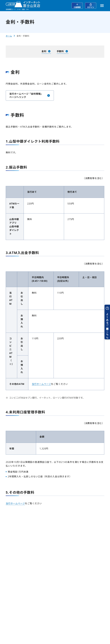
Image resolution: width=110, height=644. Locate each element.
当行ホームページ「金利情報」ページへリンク (30, 95)
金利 (46, 51)
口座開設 (77, 6)
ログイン (91, 6)
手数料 (63, 51)
